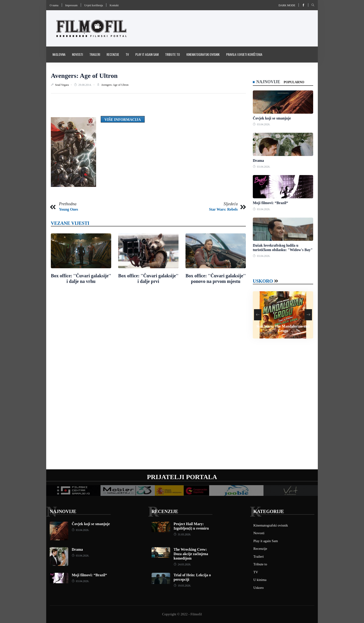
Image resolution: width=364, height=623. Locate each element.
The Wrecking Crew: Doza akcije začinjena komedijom (191, 554)
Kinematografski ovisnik (203, 54)
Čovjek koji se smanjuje (272, 118)
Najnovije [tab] (268, 82)
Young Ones (68, 209)
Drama (258, 161)
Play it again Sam (147, 54)
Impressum (71, 5)
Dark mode (287, 5)
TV (127, 54)
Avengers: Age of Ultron (84, 76)
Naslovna (59, 54)
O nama (54, 5)
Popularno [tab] (294, 82)
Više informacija (123, 120)
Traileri (95, 54)
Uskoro (263, 281)
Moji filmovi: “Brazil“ (270, 203)
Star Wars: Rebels (223, 209)
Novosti (77, 54)
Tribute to (172, 54)
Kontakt (114, 5)
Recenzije (113, 54)
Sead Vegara (62, 85)
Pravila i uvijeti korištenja (244, 54)
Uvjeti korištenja (94, 5)
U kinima (260, 580)
